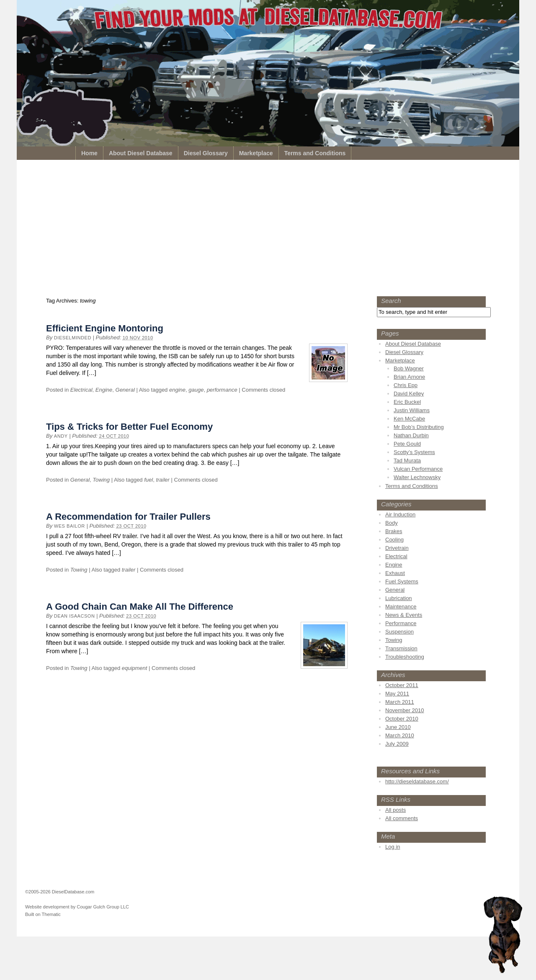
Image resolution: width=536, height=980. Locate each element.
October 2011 (402, 685)
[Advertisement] (268, 230)
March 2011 (400, 702)
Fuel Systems (402, 581)
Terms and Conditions (315, 153)
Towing (101, 480)
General (125, 390)
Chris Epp (406, 385)
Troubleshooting (405, 657)
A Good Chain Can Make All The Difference (140, 607)
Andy (61, 436)
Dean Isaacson (75, 616)
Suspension (399, 632)
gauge (196, 390)
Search (391, 301)
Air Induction (400, 514)
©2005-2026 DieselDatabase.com (60, 892)
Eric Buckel (407, 402)
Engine (104, 390)
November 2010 (405, 710)
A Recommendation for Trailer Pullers (128, 517)
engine (177, 390)
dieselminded (73, 338)
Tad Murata (407, 460)
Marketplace (256, 153)
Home (89, 153)
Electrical (81, 390)
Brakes (394, 531)
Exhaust (395, 573)
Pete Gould (407, 444)
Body (392, 523)
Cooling (394, 540)
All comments (402, 818)
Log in (393, 847)
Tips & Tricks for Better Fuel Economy (129, 427)
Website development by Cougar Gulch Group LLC (77, 907)
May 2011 (397, 694)
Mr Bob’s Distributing (419, 427)
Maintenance (401, 607)
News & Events (404, 615)
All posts (396, 810)
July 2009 (397, 744)
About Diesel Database (141, 153)
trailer (163, 480)
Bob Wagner (409, 368)
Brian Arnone (409, 377)
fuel (148, 480)
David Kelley (409, 394)
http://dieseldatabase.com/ (417, 781)
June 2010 (398, 727)
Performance (401, 623)
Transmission (401, 648)
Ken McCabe (409, 419)
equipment (135, 668)
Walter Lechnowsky (417, 477)
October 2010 (402, 719)
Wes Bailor (70, 526)
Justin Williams (412, 410)
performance (222, 390)
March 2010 (400, 735)
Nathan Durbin (411, 435)
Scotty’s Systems (414, 452)
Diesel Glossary (206, 153)
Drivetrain (397, 548)
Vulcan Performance (418, 469)
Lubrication (399, 598)
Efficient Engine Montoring (105, 328)
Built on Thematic (43, 914)
